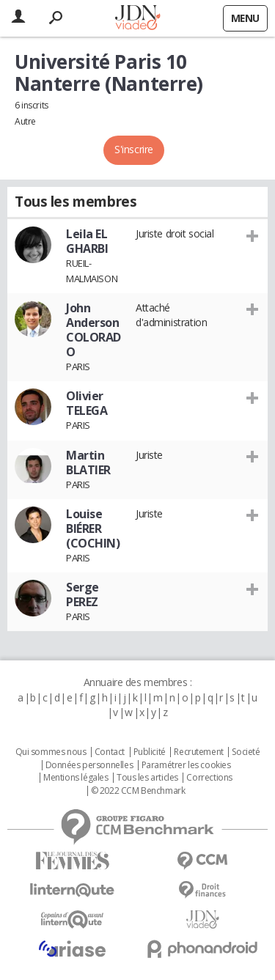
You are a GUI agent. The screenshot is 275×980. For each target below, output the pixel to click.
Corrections (209, 778)
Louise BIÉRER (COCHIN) (93, 528)
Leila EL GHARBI (87, 241)
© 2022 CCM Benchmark (138, 791)
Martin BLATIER (88, 463)
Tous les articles (147, 778)
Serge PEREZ (82, 594)
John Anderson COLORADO (93, 330)
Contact (110, 752)
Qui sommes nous (51, 752)
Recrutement (198, 752)
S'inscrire (134, 149)
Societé (246, 752)
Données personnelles (89, 765)
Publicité (150, 752)
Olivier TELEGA (87, 403)
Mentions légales (76, 778)
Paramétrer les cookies (186, 765)
